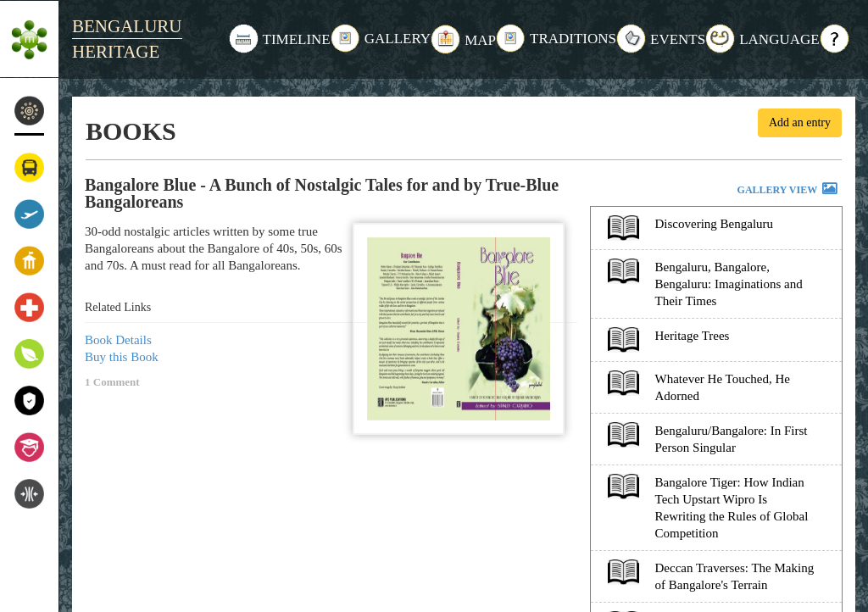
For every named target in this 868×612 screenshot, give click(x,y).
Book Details (118, 340)
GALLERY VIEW (788, 191)
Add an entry (800, 122)
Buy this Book (122, 357)
